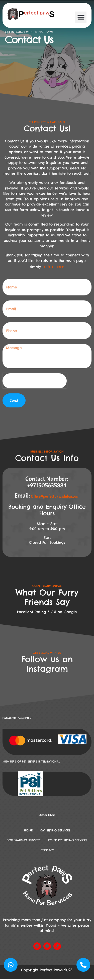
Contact (47, 850)
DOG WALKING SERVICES (24, 840)
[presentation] (35, 381)
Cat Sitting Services (55, 830)
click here (54, 267)
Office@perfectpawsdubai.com (55, 496)
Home (28, 830)
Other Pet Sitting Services (68, 840)
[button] (81, 17)
